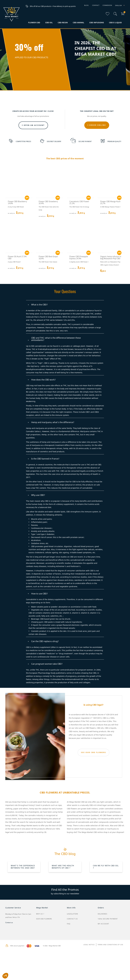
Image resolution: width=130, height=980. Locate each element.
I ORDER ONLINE (97, 151)
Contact (96, 5)
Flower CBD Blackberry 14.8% (17, 229)
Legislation (72, 974)
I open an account (33, 151)
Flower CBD (34, 22)
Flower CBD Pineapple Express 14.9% (79, 284)
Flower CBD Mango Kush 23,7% (110, 229)
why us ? (40, 974)
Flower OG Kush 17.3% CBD (17, 284)
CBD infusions (97, 22)
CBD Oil (49, 22)
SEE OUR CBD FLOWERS (94, 779)
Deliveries (103, 974)
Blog (86, 5)
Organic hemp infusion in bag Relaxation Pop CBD (111, 284)
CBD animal (79, 22)
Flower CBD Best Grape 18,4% (48, 284)
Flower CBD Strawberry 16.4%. (48, 229)
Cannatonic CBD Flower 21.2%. (79, 229)
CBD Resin (63, 22)
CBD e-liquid (115, 22)
